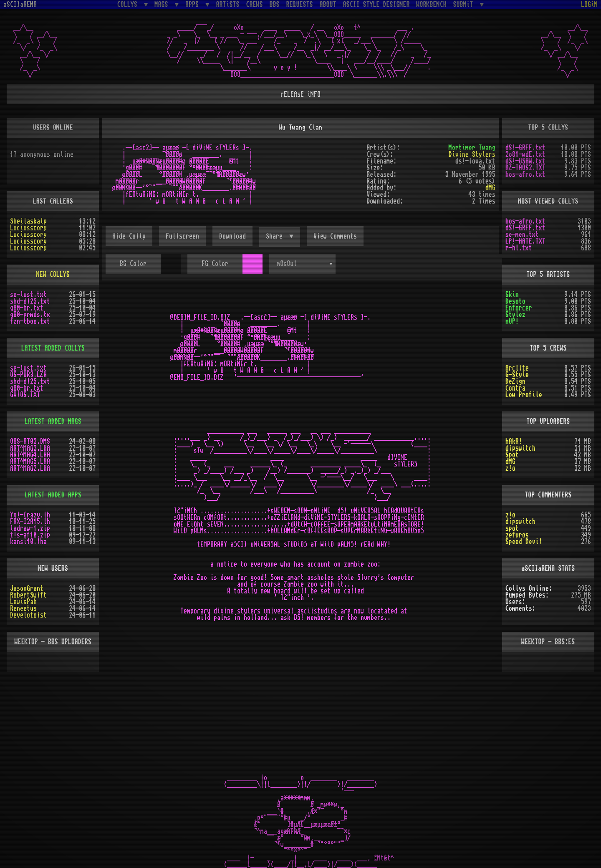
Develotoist (28, 615)
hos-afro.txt (525, 174)
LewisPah (23, 602)
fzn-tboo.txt (30, 321)
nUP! (512, 321)
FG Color (215, 264)
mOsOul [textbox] (287, 264)
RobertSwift (28, 595)
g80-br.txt (27, 308)
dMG (490, 188)
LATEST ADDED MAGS (53, 421)
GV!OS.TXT (25, 395)
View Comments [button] (335, 236)
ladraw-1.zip (30, 528)
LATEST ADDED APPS (53, 495)
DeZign (515, 381)
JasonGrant (27, 588)
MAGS (163, 4)
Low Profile (524, 395)
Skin (512, 295)
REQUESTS (300, 5)
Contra (515, 388)
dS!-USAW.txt (525, 161)
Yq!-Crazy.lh (30, 515)
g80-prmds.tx (30, 315)
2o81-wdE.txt (525, 154)
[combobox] (302, 264)
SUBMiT (465, 4)
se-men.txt (522, 235)
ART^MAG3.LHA (30, 448)
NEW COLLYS (53, 275)
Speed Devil (524, 542)
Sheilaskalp (28, 221)
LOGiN (589, 5)
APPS (194, 4)
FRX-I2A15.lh (30, 522)
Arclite (517, 368)
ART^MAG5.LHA (30, 462)
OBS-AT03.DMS (30, 442)
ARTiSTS (228, 5)
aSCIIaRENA (20, 5)
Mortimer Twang (472, 148)
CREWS (255, 5)
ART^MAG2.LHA (30, 468)
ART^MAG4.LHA (30, 455)
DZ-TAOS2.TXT (525, 168)
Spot (512, 455)
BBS (275, 5)
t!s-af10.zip (30, 535)
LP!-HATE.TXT (525, 241)
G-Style (517, 375)
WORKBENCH (432, 5)
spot (512, 528)
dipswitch (520, 448)
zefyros (517, 535)
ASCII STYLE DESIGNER (376, 5)
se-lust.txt (28, 295)
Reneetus (23, 608)
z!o (510, 468)
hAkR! (514, 442)
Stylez (515, 315)
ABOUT (328, 5)
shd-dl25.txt (30, 301)
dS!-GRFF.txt (525, 148)
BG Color (133, 264)
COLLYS (129, 4)
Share (276, 236)
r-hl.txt (519, 248)
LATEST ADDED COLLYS (53, 348)
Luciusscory (28, 228)
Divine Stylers (472, 154)
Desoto (515, 301)
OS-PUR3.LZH (28, 375)
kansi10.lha (28, 542)
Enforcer (519, 308)
